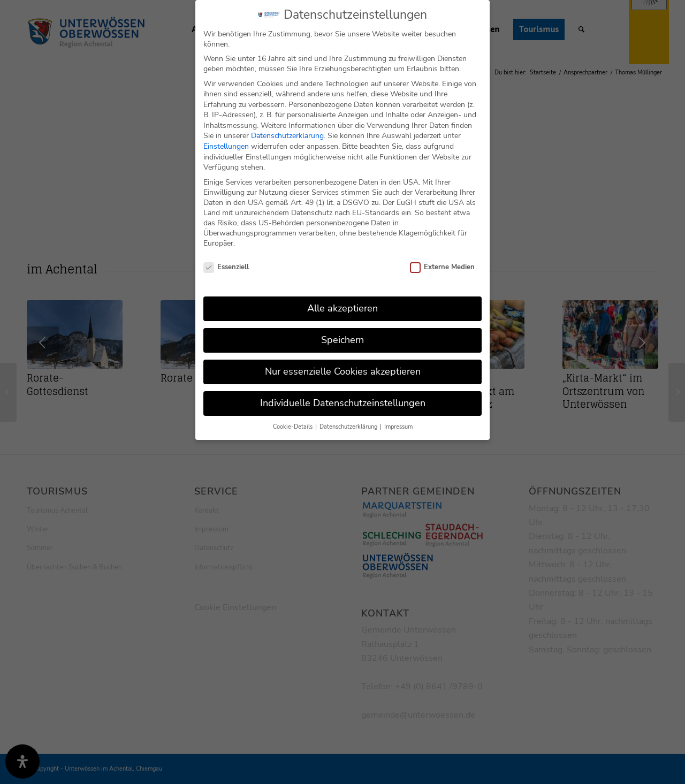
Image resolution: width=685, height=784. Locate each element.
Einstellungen (226, 139)
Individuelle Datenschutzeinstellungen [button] (343, 395)
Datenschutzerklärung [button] (349, 419)
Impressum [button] (398, 419)
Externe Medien (442, 260)
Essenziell (226, 260)
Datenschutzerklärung (287, 129)
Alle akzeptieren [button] (342, 301)
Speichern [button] (342, 332)
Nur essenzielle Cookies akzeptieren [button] (343, 364)
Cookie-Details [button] (294, 419)
